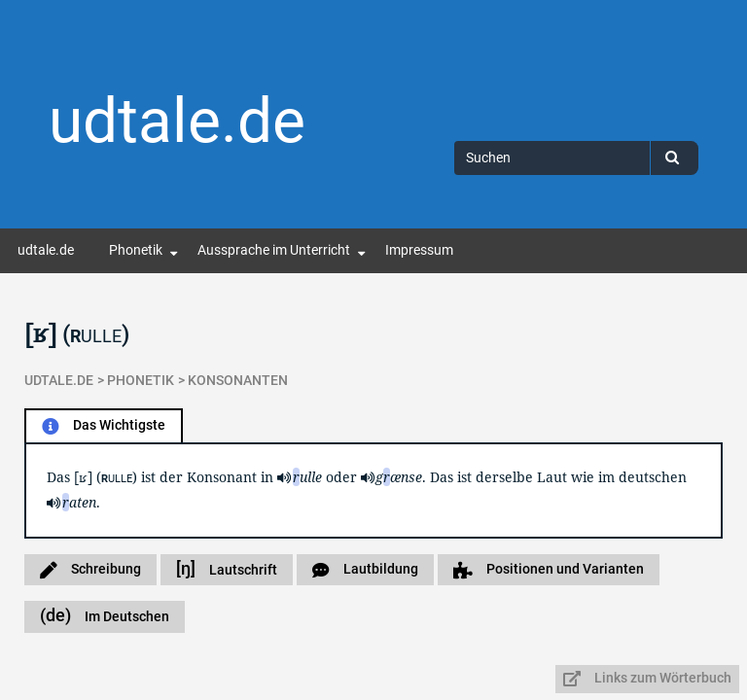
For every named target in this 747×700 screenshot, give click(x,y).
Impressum (419, 250)
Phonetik (136, 250)
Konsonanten (238, 381)
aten (79, 502)
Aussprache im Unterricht (274, 250)
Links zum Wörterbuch (647, 678)
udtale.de (177, 121)
